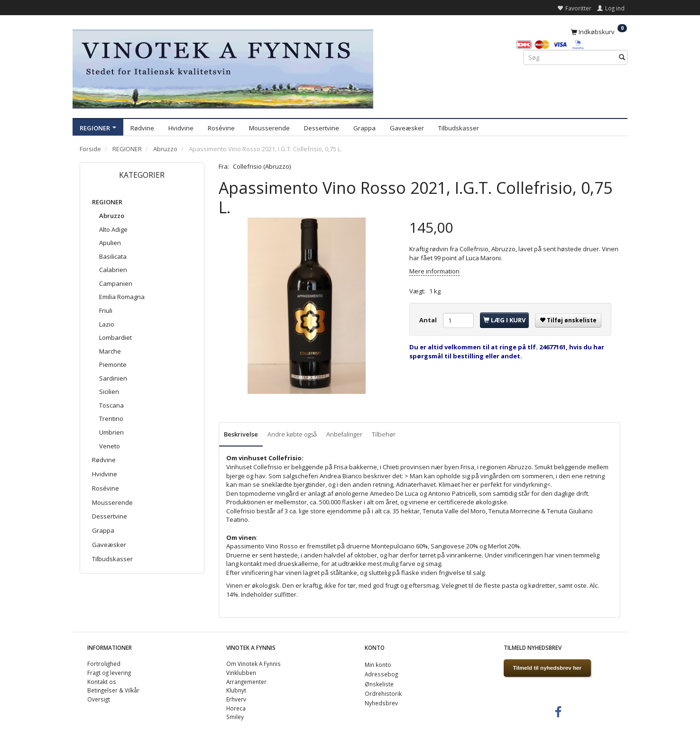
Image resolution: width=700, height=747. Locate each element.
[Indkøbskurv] (599, 31)
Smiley (235, 717)
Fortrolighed (104, 664)
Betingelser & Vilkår (113, 690)
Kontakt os (102, 682)
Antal (429, 320)
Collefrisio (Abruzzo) (262, 166)
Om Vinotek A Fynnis (253, 664)
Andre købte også (292, 434)
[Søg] (622, 58)
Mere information (434, 271)
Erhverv (236, 699)
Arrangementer (246, 682)
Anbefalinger (344, 434)
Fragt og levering (109, 673)
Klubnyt (236, 690)
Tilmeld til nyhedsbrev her (548, 668)
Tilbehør (384, 434)
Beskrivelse (241, 434)
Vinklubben (241, 673)
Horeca (236, 708)
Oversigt (99, 699)
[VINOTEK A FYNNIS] (223, 68)
